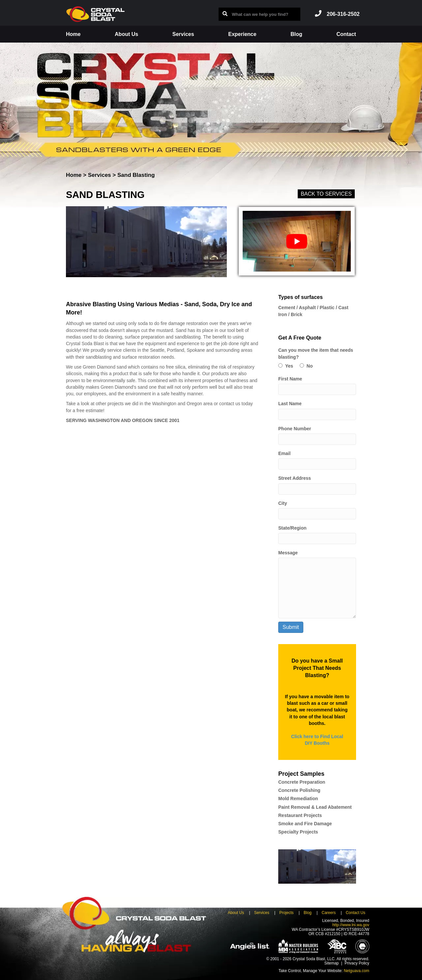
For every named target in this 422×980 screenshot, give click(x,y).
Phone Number (295, 429)
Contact (346, 34)
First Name (290, 379)
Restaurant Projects (300, 815)
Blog (296, 34)
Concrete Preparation (302, 782)
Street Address (295, 478)
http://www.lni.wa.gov (351, 925)
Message (288, 553)
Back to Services (326, 194)
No (310, 366)
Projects (286, 913)
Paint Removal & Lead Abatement (315, 807)
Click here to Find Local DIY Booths (317, 740)
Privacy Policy (357, 963)
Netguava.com (357, 971)
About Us (126, 34)
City (283, 503)
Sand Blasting (136, 175)
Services (183, 34)
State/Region (292, 528)
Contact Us (356, 913)
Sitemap (331, 963)
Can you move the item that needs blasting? (316, 353)
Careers (329, 913)
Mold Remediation (298, 799)
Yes (289, 366)
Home (73, 34)
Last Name (290, 404)
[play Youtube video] (297, 241)
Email (284, 453)
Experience (242, 34)
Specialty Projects (298, 832)
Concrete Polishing (299, 790)
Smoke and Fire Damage (305, 824)
